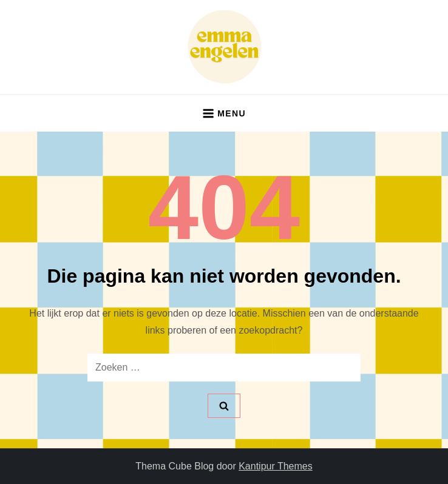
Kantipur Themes (276, 466)
